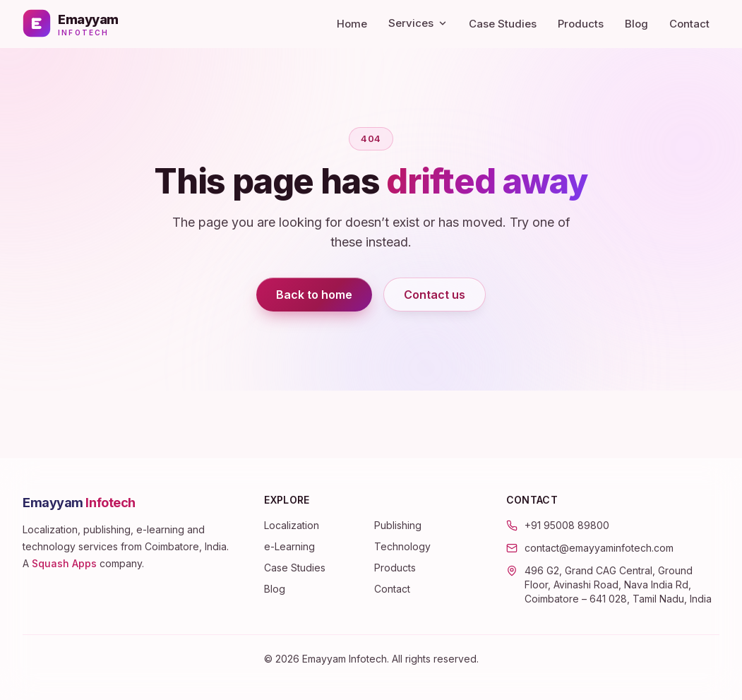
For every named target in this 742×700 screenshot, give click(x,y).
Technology (402, 546)
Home (352, 24)
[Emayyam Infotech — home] (71, 23)
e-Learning (289, 546)
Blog (636, 24)
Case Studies (503, 24)
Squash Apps (64, 563)
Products (581, 24)
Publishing (398, 525)
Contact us (435, 295)
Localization (292, 525)
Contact (689, 24)
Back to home (314, 295)
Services (418, 23)
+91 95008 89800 (567, 525)
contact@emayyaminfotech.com (599, 548)
